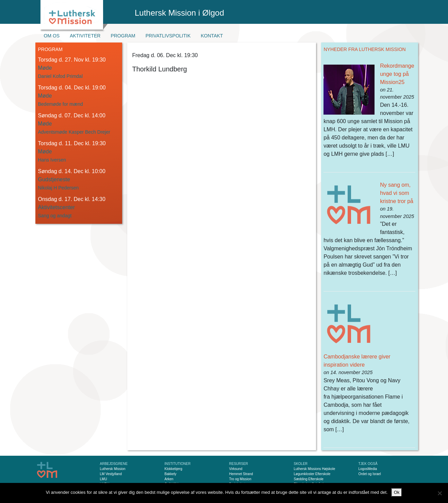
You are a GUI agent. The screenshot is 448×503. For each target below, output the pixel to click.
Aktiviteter (85, 36)
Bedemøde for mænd (61, 104)
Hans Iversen (52, 160)
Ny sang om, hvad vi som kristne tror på (397, 193)
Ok (397, 492)
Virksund (236, 469)
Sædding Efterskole (309, 479)
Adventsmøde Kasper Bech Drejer (74, 132)
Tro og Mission (240, 479)
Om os (52, 36)
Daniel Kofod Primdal (61, 76)
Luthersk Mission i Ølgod (179, 13)
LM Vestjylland (111, 474)
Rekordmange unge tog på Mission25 (397, 74)
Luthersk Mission (113, 469)
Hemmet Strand (241, 474)
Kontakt (212, 36)
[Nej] (439, 493)
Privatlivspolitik (168, 36)
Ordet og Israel (370, 474)
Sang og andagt (55, 216)
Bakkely (171, 474)
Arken (169, 479)
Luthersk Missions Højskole (315, 469)
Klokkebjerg (173, 469)
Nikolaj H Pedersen (59, 188)
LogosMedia (368, 469)
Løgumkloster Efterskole (312, 474)
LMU (104, 479)
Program (123, 36)
